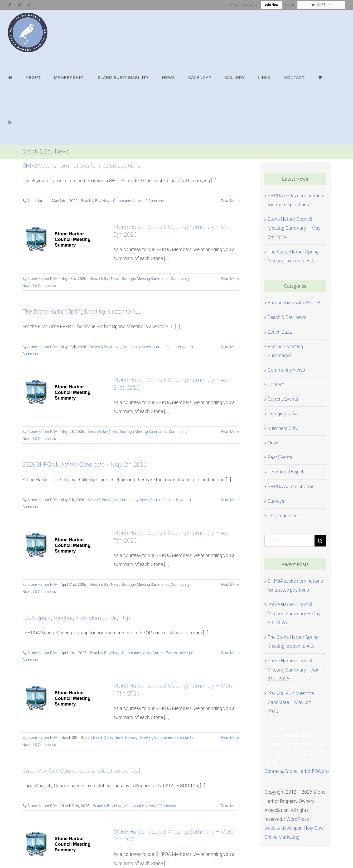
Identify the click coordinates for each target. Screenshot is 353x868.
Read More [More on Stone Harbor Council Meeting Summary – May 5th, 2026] (230, 279)
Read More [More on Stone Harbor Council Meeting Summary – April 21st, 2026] (230, 431)
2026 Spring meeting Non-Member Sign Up (76, 618)
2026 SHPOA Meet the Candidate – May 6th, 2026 (84, 465)
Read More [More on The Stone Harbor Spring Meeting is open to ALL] (230, 347)
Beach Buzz (280, 332)
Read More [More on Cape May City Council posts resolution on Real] (230, 806)
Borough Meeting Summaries (146, 279)
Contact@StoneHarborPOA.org (297, 771)
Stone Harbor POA (42, 279)
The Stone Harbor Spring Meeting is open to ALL (82, 312)
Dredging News (283, 414)
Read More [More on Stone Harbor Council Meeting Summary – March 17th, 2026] (230, 737)
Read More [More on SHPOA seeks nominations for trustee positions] (230, 201)
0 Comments (156, 201)
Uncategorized (283, 515)
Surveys (276, 501)
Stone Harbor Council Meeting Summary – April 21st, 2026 (294, 670)
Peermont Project (286, 472)
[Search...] (289, 541)
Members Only (283, 428)
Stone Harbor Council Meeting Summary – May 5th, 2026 (294, 228)
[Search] (320, 541)
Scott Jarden (38, 201)
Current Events (165, 347)
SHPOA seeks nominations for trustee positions (81, 166)
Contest (276, 384)
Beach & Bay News (96, 201)
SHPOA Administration (291, 486)
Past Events (280, 457)
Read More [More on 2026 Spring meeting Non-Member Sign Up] (230, 653)
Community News (128, 201)
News (183, 347)
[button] (10, 122)
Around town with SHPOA (294, 303)
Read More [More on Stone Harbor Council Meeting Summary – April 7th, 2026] (230, 584)
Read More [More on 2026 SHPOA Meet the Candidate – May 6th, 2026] (230, 500)
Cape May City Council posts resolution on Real (81, 771)
